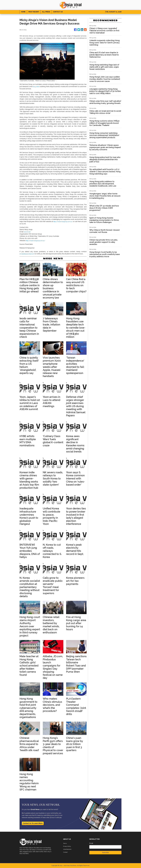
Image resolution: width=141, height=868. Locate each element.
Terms (65, 843)
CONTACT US (58, 12)
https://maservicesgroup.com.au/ (66, 221)
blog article (39, 87)
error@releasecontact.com (29, 254)
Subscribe (105, 853)
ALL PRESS (46, 12)
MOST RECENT (34, 12)
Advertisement (68, 849)
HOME (23, 12)
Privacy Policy (68, 846)
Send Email (28, 232)
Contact (66, 852)
